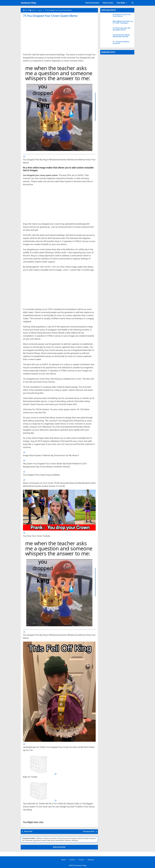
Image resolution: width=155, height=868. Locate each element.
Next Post (28, 831)
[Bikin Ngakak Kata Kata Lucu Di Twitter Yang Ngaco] (106, 23)
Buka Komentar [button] (59, 847)
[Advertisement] (59, 35)
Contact (72, 860)
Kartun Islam (108, 3)
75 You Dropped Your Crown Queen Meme (50, 16)
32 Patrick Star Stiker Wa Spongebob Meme (121, 29)
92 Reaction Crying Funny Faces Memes (122, 15)
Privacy (81, 860)
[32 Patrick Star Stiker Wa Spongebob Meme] (106, 30)
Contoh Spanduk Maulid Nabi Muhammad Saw (121, 36)
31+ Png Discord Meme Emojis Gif (121, 43)
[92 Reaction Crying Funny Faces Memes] (106, 16)
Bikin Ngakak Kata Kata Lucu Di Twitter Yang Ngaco (123, 22)
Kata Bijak (122, 3)
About (64, 860)
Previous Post (89, 831)
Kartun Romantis (92, 3)
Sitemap (91, 860)
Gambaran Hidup (29, 3)
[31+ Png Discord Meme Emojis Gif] (106, 44)
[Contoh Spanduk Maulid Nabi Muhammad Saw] (106, 37)
